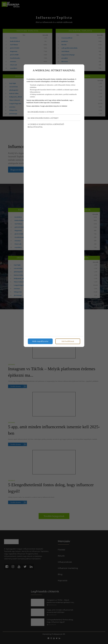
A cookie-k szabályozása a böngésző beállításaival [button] (46, 126)
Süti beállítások (68, 341)
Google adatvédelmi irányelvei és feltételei (54, 106)
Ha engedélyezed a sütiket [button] (41, 112)
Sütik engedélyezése (40, 341)
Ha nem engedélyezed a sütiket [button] (43, 118)
